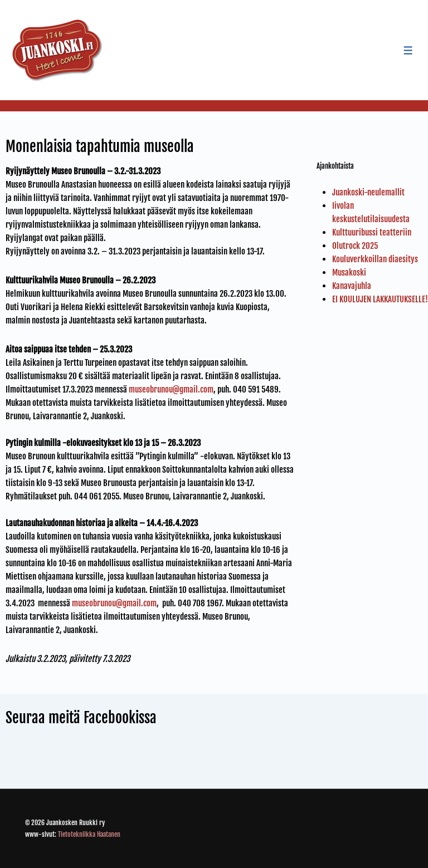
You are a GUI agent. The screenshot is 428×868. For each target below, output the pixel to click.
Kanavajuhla (352, 286)
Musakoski (349, 273)
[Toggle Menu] (408, 50)
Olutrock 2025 (355, 246)
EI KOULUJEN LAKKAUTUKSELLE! (380, 299)
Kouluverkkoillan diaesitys (375, 259)
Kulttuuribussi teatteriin (372, 232)
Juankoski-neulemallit (368, 192)
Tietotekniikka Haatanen (89, 834)
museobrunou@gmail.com (171, 389)
